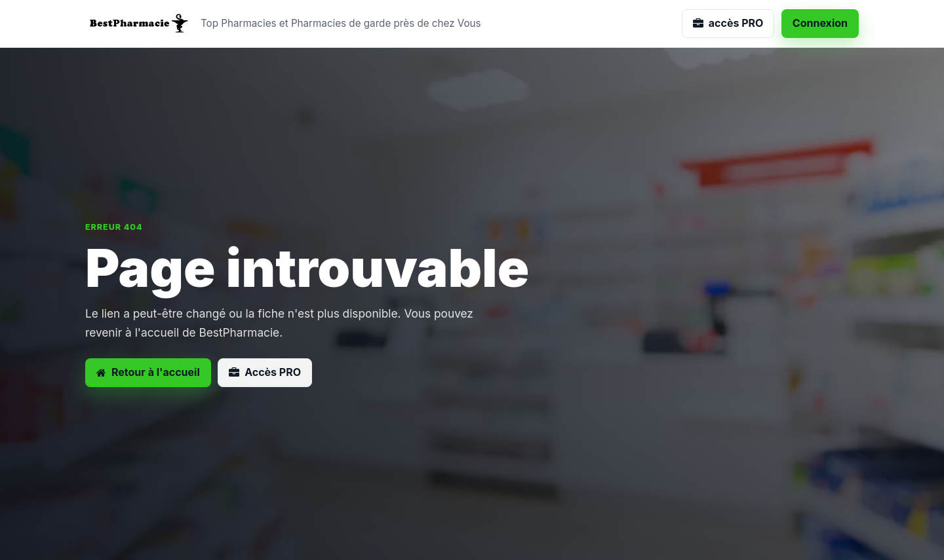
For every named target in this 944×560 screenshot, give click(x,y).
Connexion (820, 23)
